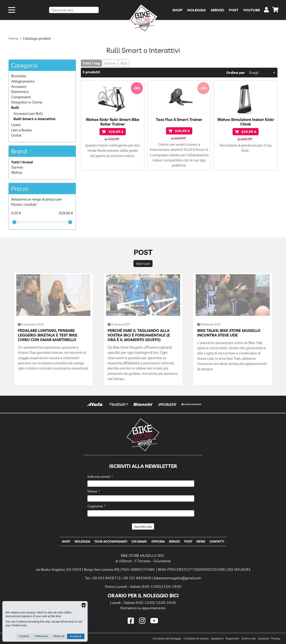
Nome (94, 491)
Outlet (16, 135)
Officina (158, 541)
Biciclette (19, 76)
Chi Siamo (139, 541)
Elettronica (20, 92)
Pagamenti (232, 638)
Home (13, 38)
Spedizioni (217, 638)
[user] (266, 11)
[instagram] (143, 621)
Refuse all (59, 636)
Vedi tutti (143, 263)
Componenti (21, 97)
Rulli (124, 63)
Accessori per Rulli (28, 113)
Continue (24, 636)
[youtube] (154, 621)
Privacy (276, 638)
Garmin (110, 63)
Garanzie (263, 638)
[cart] (275, 10)
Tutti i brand (22, 162)
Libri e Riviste (21, 130)
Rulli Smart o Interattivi (34, 119)
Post (188, 541)
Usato (16, 125)
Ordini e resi (248, 638)
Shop (66, 541)
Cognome (97, 506)
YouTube (252, 10)
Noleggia (82, 541)
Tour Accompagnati (111, 541)
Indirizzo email (100, 477)
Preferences (41, 636)
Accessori (19, 86)
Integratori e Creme (27, 102)
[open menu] (12, 10)
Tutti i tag (91, 63)
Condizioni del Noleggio (167, 638)
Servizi (174, 541)
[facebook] (132, 621)
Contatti (217, 541)
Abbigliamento (23, 81)
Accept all (76, 636)
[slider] (14, 222)
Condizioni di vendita (196, 638)
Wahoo (17, 172)
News (201, 541)
